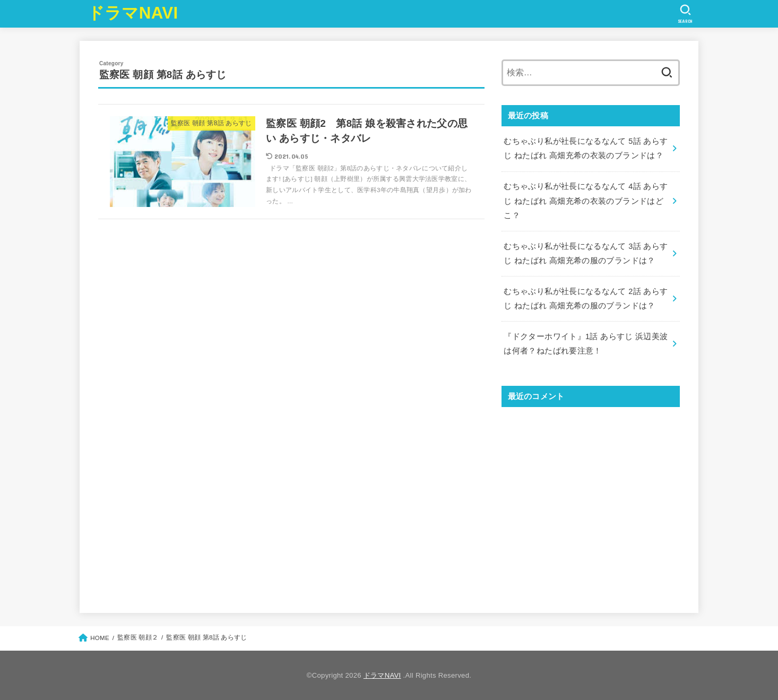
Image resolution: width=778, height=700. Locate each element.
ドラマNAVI (133, 13)
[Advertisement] (591, 501)
